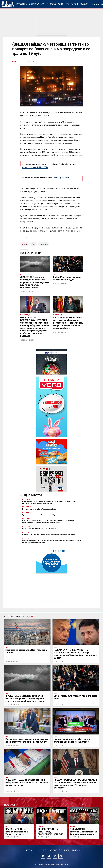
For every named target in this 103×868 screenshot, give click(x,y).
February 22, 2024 (61, 177)
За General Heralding (71, 850)
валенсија (44, 244)
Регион (61, 4)
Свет (67, 4)
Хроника (44, 4)
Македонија (22, 4)
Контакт (54, 850)
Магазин (75, 4)
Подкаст (84, 4)
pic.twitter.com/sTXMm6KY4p (35, 167)
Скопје (53, 4)
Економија (34, 4)
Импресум (27, 850)
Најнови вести (32, 495)
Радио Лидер (8, 4)
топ (34, 244)
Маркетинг (41, 850)
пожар (25, 244)
